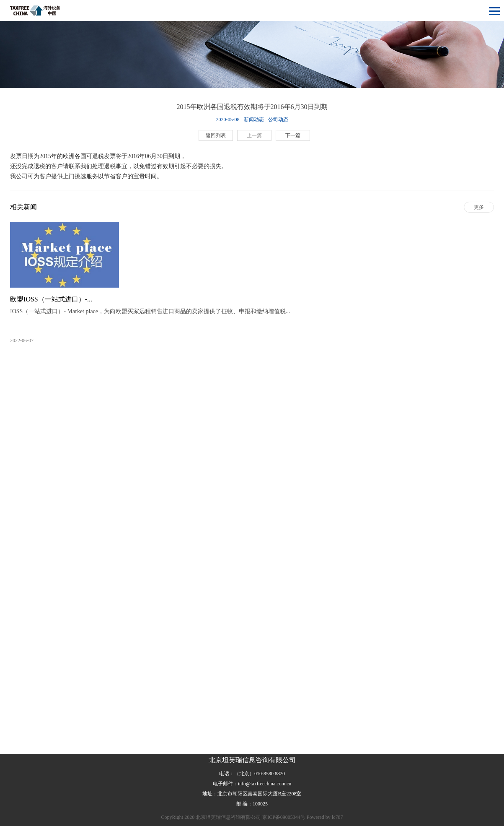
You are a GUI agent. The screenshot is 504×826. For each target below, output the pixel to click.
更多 (479, 207)
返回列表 (216, 135)
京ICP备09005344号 (284, 817)
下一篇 (293, 135)
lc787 (337, 817)
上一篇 (254, 135)
